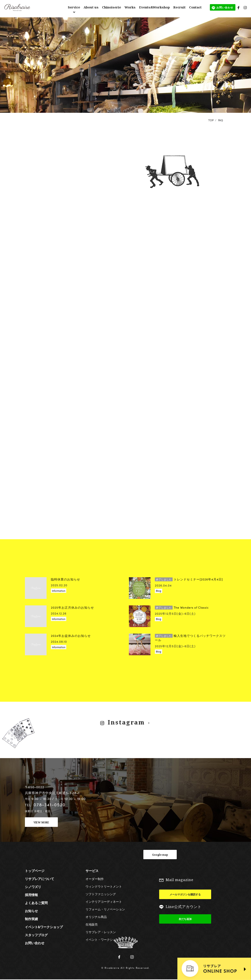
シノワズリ (33, 887)
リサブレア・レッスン (101, 932)
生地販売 (92, 924)
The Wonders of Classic (182, 607)
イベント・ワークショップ (104, 939)
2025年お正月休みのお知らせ (72, 607)
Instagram (126, 722)
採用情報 (31, 895)
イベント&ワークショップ (44, 927)
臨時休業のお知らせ (66, 579)
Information (59, 591)
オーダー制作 (95, 879)
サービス (92, 871)
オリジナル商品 (96, 917)
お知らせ (31, 911)
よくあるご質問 (36, 903)
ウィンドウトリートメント (104, 886)
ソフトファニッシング (101, 894)
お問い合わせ (35, 943)
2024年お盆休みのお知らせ (71, 636)
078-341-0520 (50, 805)
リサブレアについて (40, 879)
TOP (211, 120)
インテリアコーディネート (104, 901)
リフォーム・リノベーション (105, 909)
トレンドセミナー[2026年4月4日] (189, 579)
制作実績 (31, 919)
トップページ (35, 871)
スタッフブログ (36, 935)
